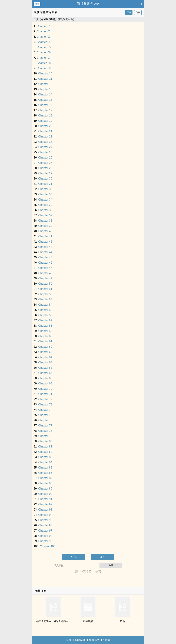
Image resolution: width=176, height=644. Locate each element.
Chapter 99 (45, 541)
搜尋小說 (94, 640)
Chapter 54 (45, 305)
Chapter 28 (45, 168)
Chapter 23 (45, 142)
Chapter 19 (45, 121)
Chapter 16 (45, 105)
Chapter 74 (45, 410)
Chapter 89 (45, 489)
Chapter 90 (45, 494)
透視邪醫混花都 (88, 4)
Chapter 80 (45, 441)
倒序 (138, 12)
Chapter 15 (45, 100)
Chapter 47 (45, 268)
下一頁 (74, 557)
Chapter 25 (45, 152)
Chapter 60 (45, 336)
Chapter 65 (45, 362)
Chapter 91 (45, 499)
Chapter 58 (45, 326)
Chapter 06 (44, 52)
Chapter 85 (45, 468)
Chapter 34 (45, 200)
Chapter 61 (45, 341)
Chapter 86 (45, 473)
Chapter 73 (45, 404)
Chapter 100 (48, 546)
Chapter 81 (45, 447)
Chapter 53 (45, 299)
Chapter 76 (45, 420)
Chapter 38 (45, 221)
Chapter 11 (45, 79)
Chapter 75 (45, 415)
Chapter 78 (45, 431)
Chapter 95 (45, 520)
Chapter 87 (45, 478)
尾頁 (102, 557)
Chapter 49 (45, 278)
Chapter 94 (45, 515)
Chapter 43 (45, 247)
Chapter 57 (45, 320)
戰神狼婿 (88, 621)
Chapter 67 (45, 373)
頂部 (107, 640)
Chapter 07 (44, 58)
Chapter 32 (45, 189)
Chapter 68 (45, 378)
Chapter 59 (45, 331)
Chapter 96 (45, 525)
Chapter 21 (45, 131)
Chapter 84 (45, 462)
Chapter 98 (45, 536)
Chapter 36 (45, 210)
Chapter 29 (45, 173)
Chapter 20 (45, 126)
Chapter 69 (45, 383)
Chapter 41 (45, 236)
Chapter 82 (45, 452)
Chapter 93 (45, 510)
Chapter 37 (45, 215)
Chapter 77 (45, 426)
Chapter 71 (45, 394)
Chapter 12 (45, 84)
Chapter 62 (45, 347)
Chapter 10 (45, 73)
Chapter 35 (45, 205)
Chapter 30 (45, 179)
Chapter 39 (45, 226)
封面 (37, 4)
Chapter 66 (45, 368)
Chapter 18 (45, 116)
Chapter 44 (45, 252)
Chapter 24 (45, 147)
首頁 (69, 640)
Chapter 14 (45, 94)
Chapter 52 (45, 294)
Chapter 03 (44, 37)
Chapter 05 (44, 47)
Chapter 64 (45, 357)
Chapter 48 (45, 273)
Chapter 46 (45, 263)
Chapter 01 (44, 26)
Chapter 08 (44, 63)
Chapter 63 (45, 352)
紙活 (122, 621)
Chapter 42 (45, 242)
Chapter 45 (45, 257)
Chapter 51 (45, 289)
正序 (129, 12)
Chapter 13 (45, 89)
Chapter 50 (45, 284)
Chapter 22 (45, 137)
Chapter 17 (45, 110)
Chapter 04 (44, 42)
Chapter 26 (45, 158)
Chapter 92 (45, 504)
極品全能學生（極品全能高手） (54, 621)
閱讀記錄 (80, 640)
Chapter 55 (45, 310)
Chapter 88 (45, 483)
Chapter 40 (45, 231)
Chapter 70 (45, 389)
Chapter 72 (45, 399)
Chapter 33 (45, 194)
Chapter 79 (45, 436)
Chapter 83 (45, 457)
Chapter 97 (45, 531)
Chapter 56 (45, 315)
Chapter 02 (44, 31)
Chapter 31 (45, 184)
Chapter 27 (45, 163)
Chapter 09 (44, 68)
